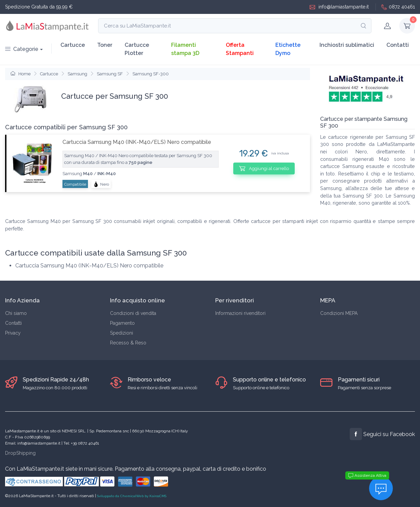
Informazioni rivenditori (240, 313)
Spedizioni (122, 333)
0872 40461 (398, 7)
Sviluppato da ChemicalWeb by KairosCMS (132, 496)
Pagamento (122, 323)
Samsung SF (110, 74)
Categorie (22, 49)
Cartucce (73, 45)
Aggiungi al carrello (264, 168)
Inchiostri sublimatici (347, 45)
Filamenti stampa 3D (185, 49)
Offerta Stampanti (240, 49)
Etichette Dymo (288, 49)
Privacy (13, 333)
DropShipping (20, 453)
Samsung (77, 74)
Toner (105, 45)
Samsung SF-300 (151, 74)
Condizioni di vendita (133, 313)
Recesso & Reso (128, 343)
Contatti (398, 45)
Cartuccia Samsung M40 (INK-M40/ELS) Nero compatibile (137, 142)
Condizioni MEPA (339, 313)
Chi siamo (16, 313)
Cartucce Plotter (137, 49)
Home (21, 74)
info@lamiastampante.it (339, 7)
